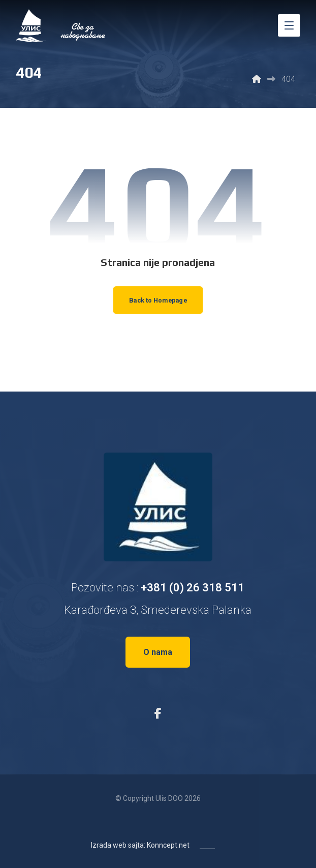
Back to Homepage (158, 300)
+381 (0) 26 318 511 (193, 588)
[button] (289, 25)
